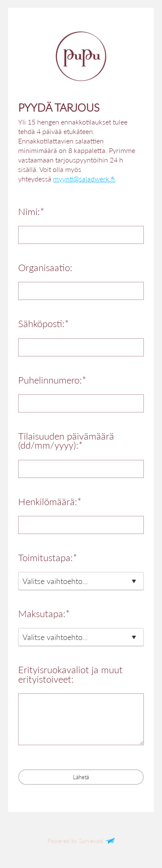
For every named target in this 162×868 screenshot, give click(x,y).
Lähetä (81, 777)
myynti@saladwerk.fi (84, 179)
